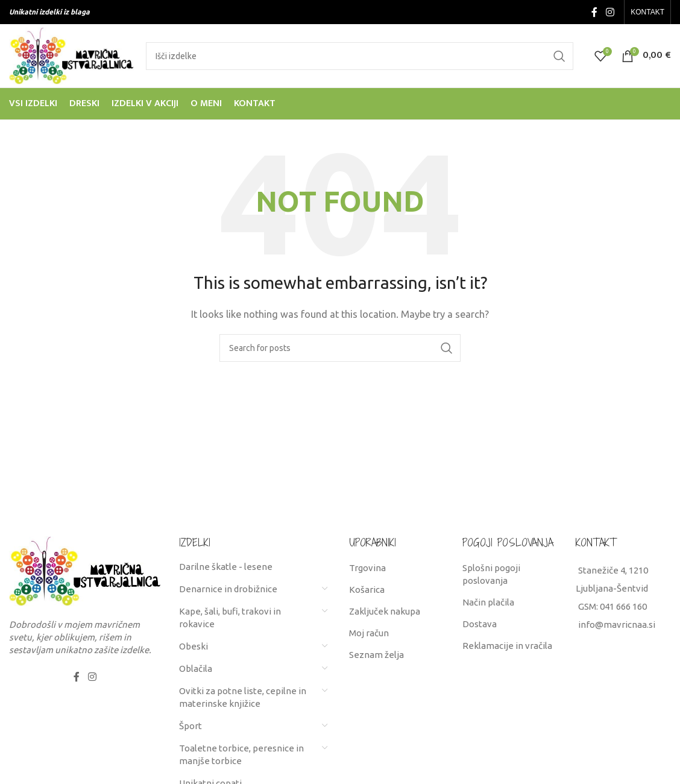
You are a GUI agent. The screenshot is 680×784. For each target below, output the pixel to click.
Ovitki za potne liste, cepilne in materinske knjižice (243, 697)
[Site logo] (71, 55)
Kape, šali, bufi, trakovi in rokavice (230, 618)
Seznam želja (376, 655)
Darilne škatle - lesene (226, 567)
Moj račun (369, 633)
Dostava (480, 624)
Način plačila (488, 602)
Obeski (194, 646)
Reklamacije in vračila (507, 646)
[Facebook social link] (595, 12)
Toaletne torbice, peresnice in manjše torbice (241, 754)
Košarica (367, 590)
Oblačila (196, 669)
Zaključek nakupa (385, 611)
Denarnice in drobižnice (228, 589)
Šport (190, 726)
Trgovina (367, 568)
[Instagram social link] (610, 12)
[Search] (360, 56)
